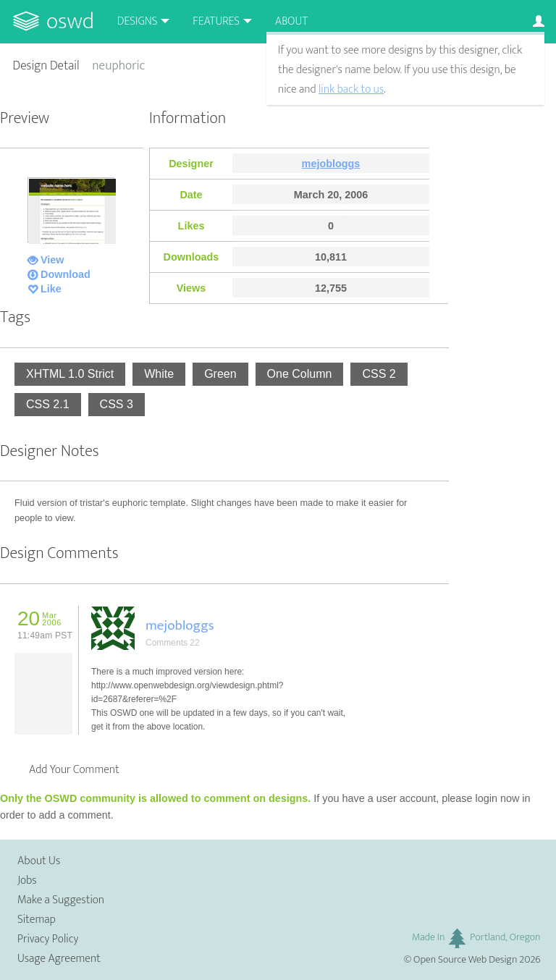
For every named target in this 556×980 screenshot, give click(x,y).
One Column (300, 374)
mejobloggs (331, 164)
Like (51, 289)
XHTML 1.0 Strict (70, 374)
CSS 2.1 (48, 404)
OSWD (70, 21)
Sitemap (37, 920)
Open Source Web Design (465, 960)
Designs (138, 21)
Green (220, 374)
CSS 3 (117, 404)
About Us (39, 861)
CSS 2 (379, 374)
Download (66, 274)
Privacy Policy (48, 939)
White (159, 374)
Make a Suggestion (61, 900)
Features (216, 21)
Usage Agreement (59, 959)
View (52, 260)
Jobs (27, 880)
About (291, 21)
